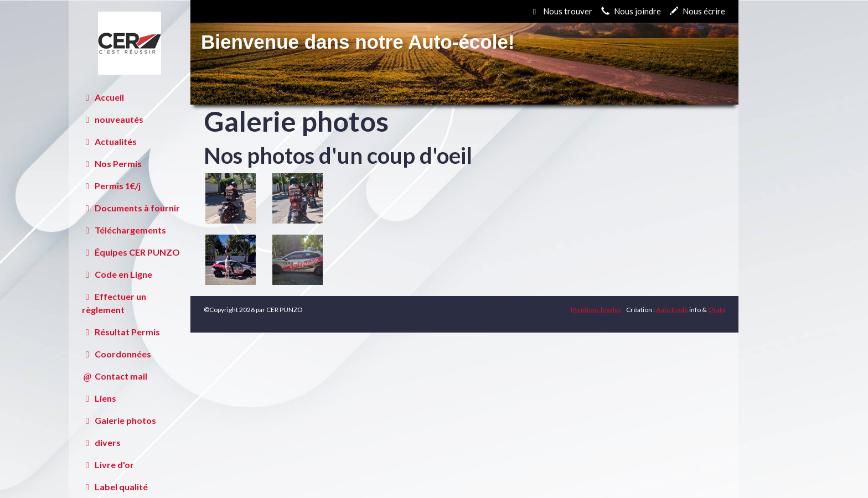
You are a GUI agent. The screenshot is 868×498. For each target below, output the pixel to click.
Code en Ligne (117, 274)
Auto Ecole (672, 310)
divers (101, 442)
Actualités (109, 141)
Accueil (103, 97)
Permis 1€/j (111, 186)
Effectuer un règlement (114, 303)
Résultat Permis (121, 332)
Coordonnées (117, 354)
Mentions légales (596, 310)
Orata (717, 310)
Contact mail (115, 376)
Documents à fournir (131, 208)
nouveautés (113, 119)
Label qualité (115, 487)
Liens (99, 398)
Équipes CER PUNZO (131, 252)
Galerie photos (119, 420)
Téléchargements (124, 230)
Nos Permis (112, 164)
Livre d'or (108, 465)
